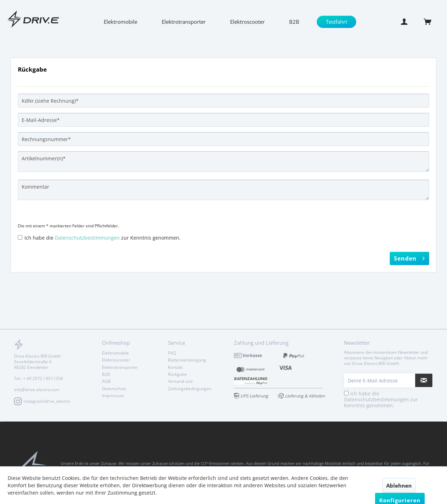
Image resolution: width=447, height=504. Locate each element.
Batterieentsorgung (187, 360)
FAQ (172, 353)
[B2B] (294, 22)
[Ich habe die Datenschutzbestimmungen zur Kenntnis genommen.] (20, 237)
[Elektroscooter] (247, 22)
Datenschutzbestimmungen (87, 238)
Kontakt (175, 367)
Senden (409, 258)
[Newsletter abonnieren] (424, 380)
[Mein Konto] (406, 22)
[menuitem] (120, 22)
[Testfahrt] (336, 22)
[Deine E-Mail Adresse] (380, 380)
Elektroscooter (116, 360)
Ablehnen (399, 485)
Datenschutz (114, 389)
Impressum (113, 396)
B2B (106, 374)
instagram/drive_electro (42, 401)
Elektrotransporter (120, 367)
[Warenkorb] (431, 22)
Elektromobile (115, 353)
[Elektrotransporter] (184, 22)
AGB (106, 381)
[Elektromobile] (120, 22)
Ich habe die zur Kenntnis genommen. (102, 238)
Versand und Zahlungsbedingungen (190, 385)
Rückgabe (177, 374)
